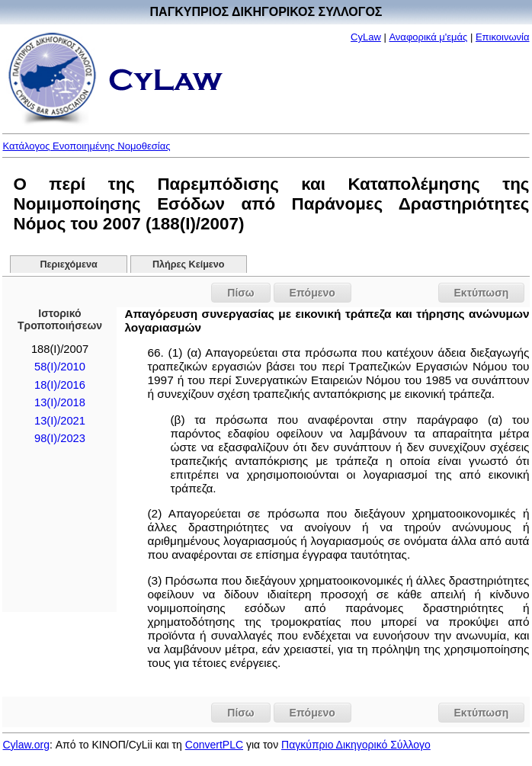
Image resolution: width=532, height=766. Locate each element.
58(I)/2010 (60, 367)
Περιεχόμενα (68, 264)
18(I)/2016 (60, 385)
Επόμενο (312, 293)
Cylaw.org (26, 745)
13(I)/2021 (60, 421)
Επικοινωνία (503, 37)
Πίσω (240, 293)
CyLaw (366, 37)
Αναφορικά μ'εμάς (428, 37)
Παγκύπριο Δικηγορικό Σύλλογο (356, 745)
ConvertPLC (214, 745)
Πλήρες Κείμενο (189, 264)
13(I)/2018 (60, 402)
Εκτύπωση (482, 293)
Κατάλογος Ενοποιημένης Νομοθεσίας (86, 146)
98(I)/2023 (60, 438)
